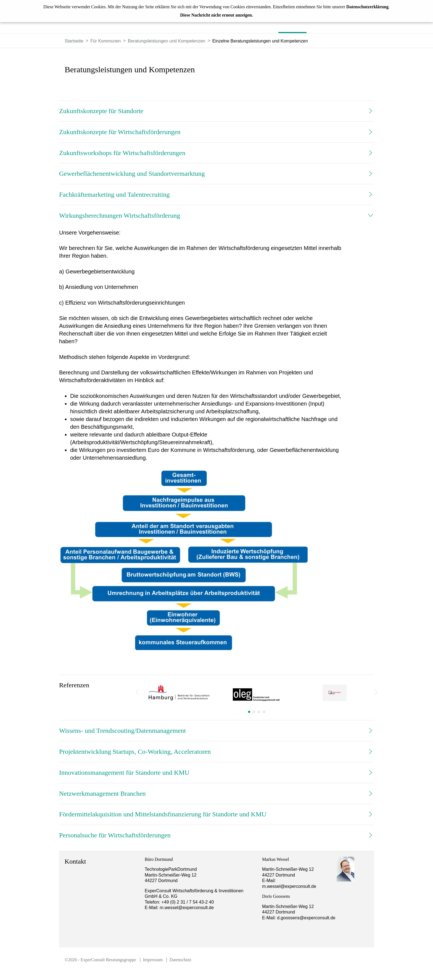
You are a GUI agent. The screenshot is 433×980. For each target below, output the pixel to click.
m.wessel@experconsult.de (187, 908)
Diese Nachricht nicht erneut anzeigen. (216, 15)
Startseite (74, 41)
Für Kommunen (105, 41)
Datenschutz (180, 960)
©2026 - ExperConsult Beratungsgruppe (100, 960)
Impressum (153, 960)
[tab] (216, 111)
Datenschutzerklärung (367, 7)
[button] (216, 111)
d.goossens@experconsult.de (314, 918)
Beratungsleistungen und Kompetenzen (167, 41)
